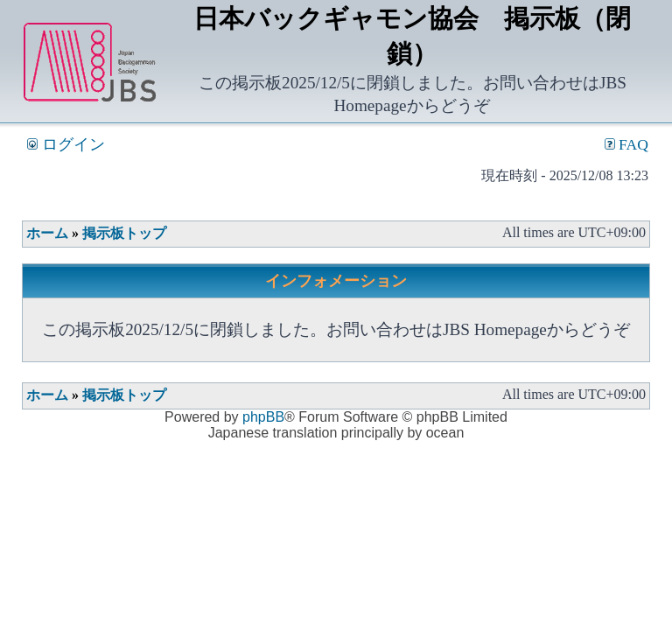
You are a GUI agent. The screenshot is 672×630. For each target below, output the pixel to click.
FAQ (626, 144)
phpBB (263, 417)
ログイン (66, 144)
